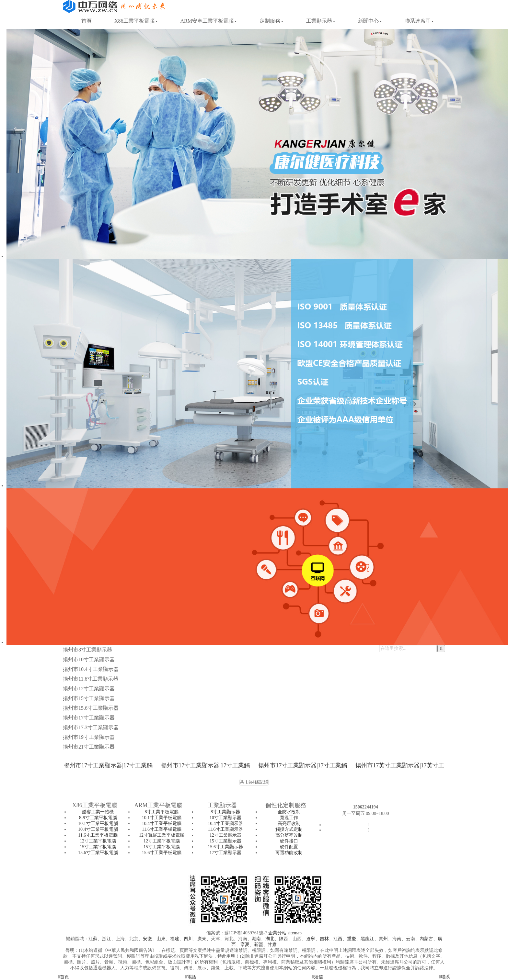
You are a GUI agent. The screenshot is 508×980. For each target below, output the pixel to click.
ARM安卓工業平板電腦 (209, 21)
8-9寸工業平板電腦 (98, 818)
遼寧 (311, 939)
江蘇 (93, 939)
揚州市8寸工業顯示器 (87, 650)
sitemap (294, 933)
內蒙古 (426, 939)
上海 (120, 939)
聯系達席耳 (419, 21)
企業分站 (277, 933)
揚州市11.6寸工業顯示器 (91, 679)
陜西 (283, 939)
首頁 (87, 21)
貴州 (383, 939)
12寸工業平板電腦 (98, 841)
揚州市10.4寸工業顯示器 (91, 669)
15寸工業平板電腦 (98, 847)
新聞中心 (370, 21)
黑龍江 (367, 939)
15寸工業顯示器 (225, 841)
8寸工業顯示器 (225, 812)
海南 (397, 939)
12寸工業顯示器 (225, 835)
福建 (175, 939)
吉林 (324, 939)
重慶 (352, 939)
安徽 (147, 939)
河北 (229, 939)
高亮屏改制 (289, 824)
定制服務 (271, 21)
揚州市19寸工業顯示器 (89, 737)
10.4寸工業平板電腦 (98, 829)
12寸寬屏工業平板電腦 (162, 835)
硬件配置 (289, 847)
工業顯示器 (321, 21)
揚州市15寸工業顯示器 (89, 698)
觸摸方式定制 (289, 829)
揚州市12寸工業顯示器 (89, 689)
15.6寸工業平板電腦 (98, 853)
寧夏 (245, 945)
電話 (190, 977)
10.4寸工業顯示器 (225, 824)
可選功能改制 (289, 853)
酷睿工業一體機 (98, 812)
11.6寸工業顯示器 (225, 829)
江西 (338, 939)
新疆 (259, 945)
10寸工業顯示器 (225, 818)
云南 (410, 939)
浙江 (107, 939)
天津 (215, 939)
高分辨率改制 (289, 835)
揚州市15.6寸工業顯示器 (91, 708)
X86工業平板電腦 (136, 21)
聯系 (444, 977)
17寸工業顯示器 (225, 853)
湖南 (256, 939)
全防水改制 (289, 812)
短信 (317, 977)
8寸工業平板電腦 (162, 812)
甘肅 (272, 945)
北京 (134, 939)
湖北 (270, 939)
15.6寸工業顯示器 (225, 847)
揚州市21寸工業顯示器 (89, 747)
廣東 (202, 939)
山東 (161, 939)
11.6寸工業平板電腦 (98, 835)
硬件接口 (289, 841)
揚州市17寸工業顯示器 (89, 718)
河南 (243, 939)
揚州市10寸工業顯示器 (89, 659)
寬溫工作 (289, 818)
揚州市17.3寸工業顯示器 (91, 727)
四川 (188, 939)
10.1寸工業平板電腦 (98, 824)
